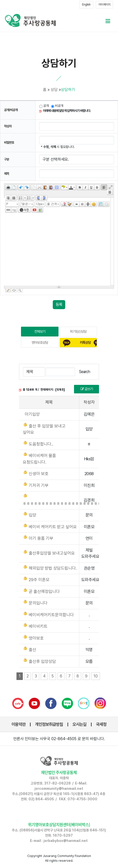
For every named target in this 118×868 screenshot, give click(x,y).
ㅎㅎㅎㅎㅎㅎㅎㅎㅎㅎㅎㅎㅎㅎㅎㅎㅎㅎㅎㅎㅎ (62, 503)
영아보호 (36, 638)
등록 (59, 305)
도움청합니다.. (41, 444)
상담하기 (68, 90)
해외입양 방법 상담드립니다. (53, 568)
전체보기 (40, 331)
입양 (32, 515)
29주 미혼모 (39, 580)
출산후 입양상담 (42, 661)
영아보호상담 (40, 342)
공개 (44, 106)
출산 (32, 650)
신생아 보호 (39, 474)
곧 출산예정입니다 (44, 591)
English (86, 5)
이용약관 (18, 724)
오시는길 (79, 724)
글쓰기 (87, 389)
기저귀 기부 (39, 485)
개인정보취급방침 (49, 724)
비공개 (59, 106)
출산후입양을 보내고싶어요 (52, 553)
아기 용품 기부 (41, 538)
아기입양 (32, 414)
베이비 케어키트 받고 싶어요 (53, 527)
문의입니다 (38, 603)
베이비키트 (38, 626)
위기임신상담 (78, 331)
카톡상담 (85, 342)
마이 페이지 (104, 5)
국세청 (101, 724)
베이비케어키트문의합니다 (51, 615)
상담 (54, 90)
